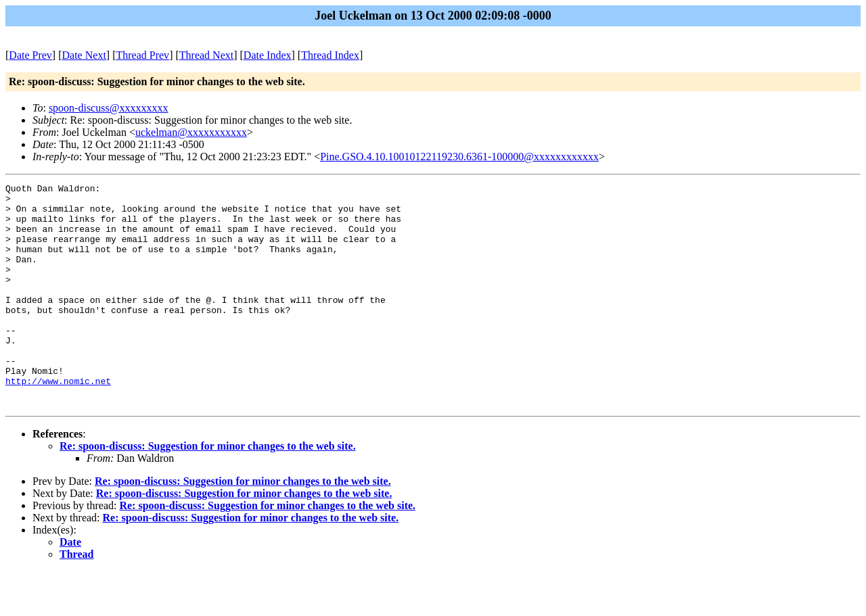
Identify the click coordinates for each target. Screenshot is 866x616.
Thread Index (330, 55)
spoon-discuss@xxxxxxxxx (109, 108)
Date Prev (30, 55)
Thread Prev (142, 55)
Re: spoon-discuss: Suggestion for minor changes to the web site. (208, 491)
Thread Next (206, 55)
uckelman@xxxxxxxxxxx (191, 132)
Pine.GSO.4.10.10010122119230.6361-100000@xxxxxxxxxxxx (459, 157)
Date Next (84, 55)
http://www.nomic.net (58, 421)
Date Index (268, 55)
